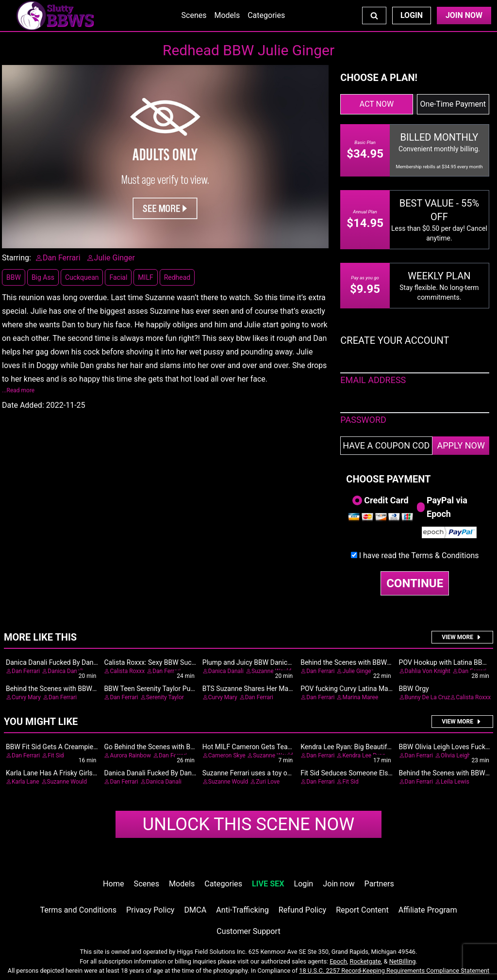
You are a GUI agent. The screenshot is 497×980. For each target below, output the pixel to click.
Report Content (362, 910)
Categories (266, 15)
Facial (118, 277)
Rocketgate (365, 961)
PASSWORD (363, 420)
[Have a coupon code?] (386, 446)
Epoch (338, 961)
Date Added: (23, 405)
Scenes (194, 15)
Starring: (17, 258)
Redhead (177, 277)
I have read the (419, 555)
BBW (14, 277)
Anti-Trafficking (242, 910)
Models (227, 15)
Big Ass (43, 277)
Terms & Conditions (445, 555)
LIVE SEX (268, 884)
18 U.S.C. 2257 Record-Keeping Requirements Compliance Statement (394, 971)
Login (412, 15)
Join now (339, 884)
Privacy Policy (150, 910)
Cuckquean (82, 277)
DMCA (196, 910)
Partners (379, 884)
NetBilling (403, 961)
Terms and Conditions (78, 910)
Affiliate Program (428, 910)
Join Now (464, 15)
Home (113, 884)
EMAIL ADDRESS (373, 380)
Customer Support (248, 931)
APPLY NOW (461, 445)
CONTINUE (415, 583)
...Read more (18, 390)
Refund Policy (302, 910)
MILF (145, 277)
